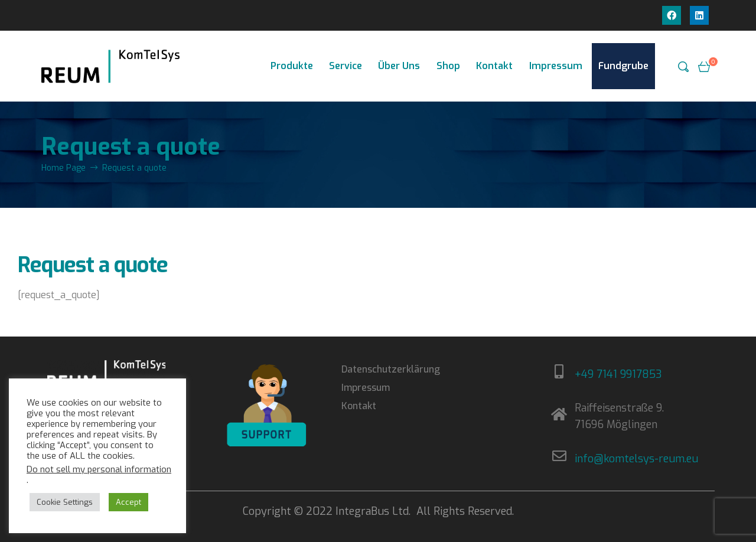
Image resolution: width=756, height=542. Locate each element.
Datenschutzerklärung (391, 369)
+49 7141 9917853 (618, 374)
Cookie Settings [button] (65, 502)
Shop (448, 66)
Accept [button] (128, 502)
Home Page (63, 168)
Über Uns (399, 66)
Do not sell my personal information (99, 469)
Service (346, 66)
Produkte (292, 66)
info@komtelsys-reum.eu (636, 459)
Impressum (556, 66)
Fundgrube (623, 66)
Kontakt (494, 66)
